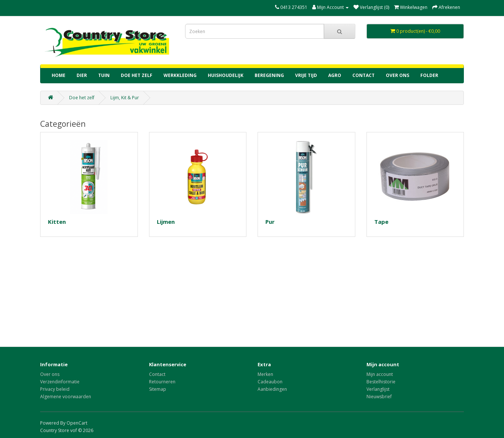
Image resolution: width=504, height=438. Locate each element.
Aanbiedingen (272, 389)
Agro (335, 75)
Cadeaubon (270, 382)
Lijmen (166, 222)
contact (364, 75)
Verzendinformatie (60, 382)
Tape (381, 222)
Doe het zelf (137, 75)
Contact (157, 374)
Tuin (104, 75)
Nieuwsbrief (379, 397)
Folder (429, 75)
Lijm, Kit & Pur (125, 98)
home (59, 75)
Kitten (57, 222)
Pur (270, 222)
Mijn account (380, 374)
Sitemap (158, 389)
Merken (265, 374)
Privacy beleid (55, 389)
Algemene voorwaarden (66, 397)
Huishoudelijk (226, 75)
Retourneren (162, 382)
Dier (82, 75)
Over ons (398, 75)
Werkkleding (180, 75)
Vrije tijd (306, 75)
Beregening (269, 75)
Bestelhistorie (381, 382)
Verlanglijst (378, 389)
